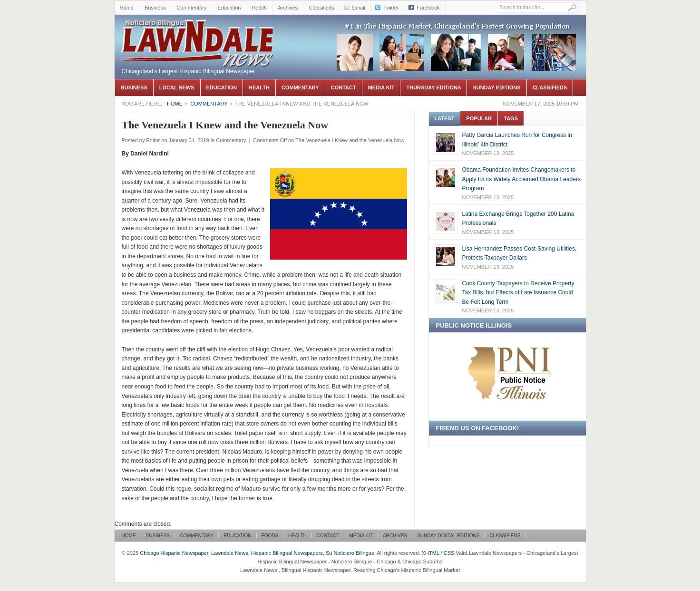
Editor (153, 140)
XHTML (431, 553)
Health (259, 8)
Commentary (191, 8)
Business (155, 8)
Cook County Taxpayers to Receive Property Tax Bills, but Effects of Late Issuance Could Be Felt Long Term (518, 293)
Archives (288, 8)
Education (229, 8)
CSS (449, 553)
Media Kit (381, 87)
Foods (270, 536)
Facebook (428, 8)
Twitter (391, 8)
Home (127, 8)
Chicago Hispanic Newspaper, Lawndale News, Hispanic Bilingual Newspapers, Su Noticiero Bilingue (198, 29)
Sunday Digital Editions (448, 536)
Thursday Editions (433, 87)
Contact (344, 87)
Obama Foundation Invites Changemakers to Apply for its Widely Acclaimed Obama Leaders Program (521, 179)
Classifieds (321, 8)
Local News (177, 87)
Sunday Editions (496, 87)
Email (359, 8)
